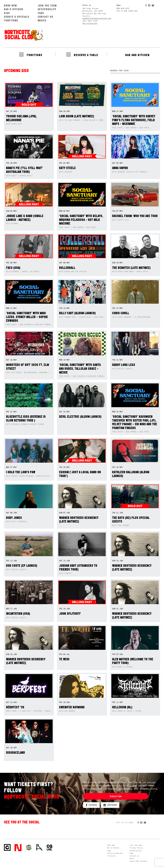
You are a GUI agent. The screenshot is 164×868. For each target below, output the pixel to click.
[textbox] (135, 71)
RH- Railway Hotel (39, 847)
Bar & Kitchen (13, 9)
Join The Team (47, 5)
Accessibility (47, 9)
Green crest (29, 847)
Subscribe (116, 796)
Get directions (90, 23)
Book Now (10, 5)
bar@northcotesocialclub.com (97, 18)
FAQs (41, 13)
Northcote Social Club (24, 35)
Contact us (46, 17)
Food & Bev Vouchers (138, 861)
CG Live (49, 848)
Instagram (110, 805)
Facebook (91, 805)
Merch (42, 20)
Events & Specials (17, 17)
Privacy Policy (136, 848)
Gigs (7, 13)
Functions (11, 20)
